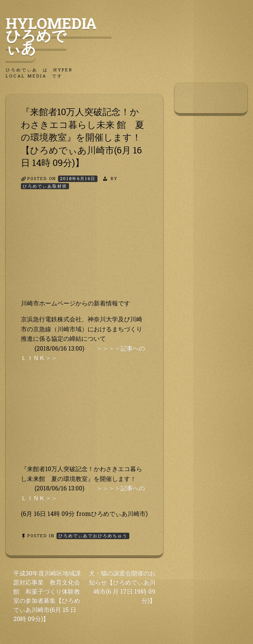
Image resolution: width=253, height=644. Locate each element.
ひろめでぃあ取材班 (45, 186)
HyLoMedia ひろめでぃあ (59, 35)
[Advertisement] (84, 251)
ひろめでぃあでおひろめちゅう (93, 536)
